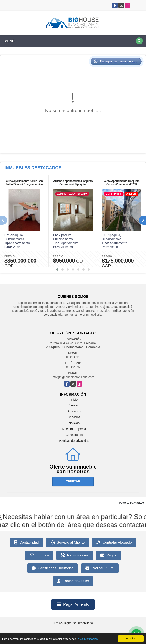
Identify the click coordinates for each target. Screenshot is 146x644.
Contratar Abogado (114, 543)
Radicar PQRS (100, 568)
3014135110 (73, 357)
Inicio (74, 400)
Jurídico (39, 555)
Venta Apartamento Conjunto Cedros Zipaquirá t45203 (122, 183)
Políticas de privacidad (74, 441)
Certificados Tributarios (53, 568)
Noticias (74, 423)
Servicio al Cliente (68, 543)
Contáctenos (74, 435)
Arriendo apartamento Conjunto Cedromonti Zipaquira (73, 183)
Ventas (74, 405)
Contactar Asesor (73, 581)
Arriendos (74, 411)
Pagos (108, 555)
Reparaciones (75, 555)
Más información (90, 639)
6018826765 (73, 367)
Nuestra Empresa (74, 429)
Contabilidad (26, 543)
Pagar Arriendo (73, 604)
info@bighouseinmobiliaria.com (73, 377)
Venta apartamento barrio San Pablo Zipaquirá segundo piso (24, 183)
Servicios (74, 417)
